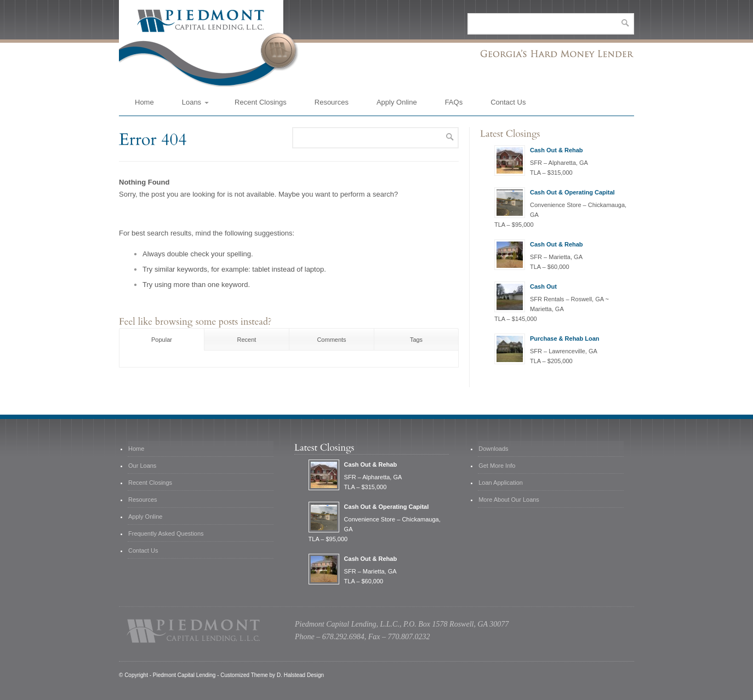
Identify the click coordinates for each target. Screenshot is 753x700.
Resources (332, 102)
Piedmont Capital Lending (184, 675)
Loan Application (501, 483)
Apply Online (397, 102)
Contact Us (508, 102)
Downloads (493, 449)
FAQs (454, 102)
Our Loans (142, 466)
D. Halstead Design (300, 675)
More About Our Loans (509, 500)
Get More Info (497, 466)
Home (144, 102)
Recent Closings (261, 102)
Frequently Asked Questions (166, 533)
